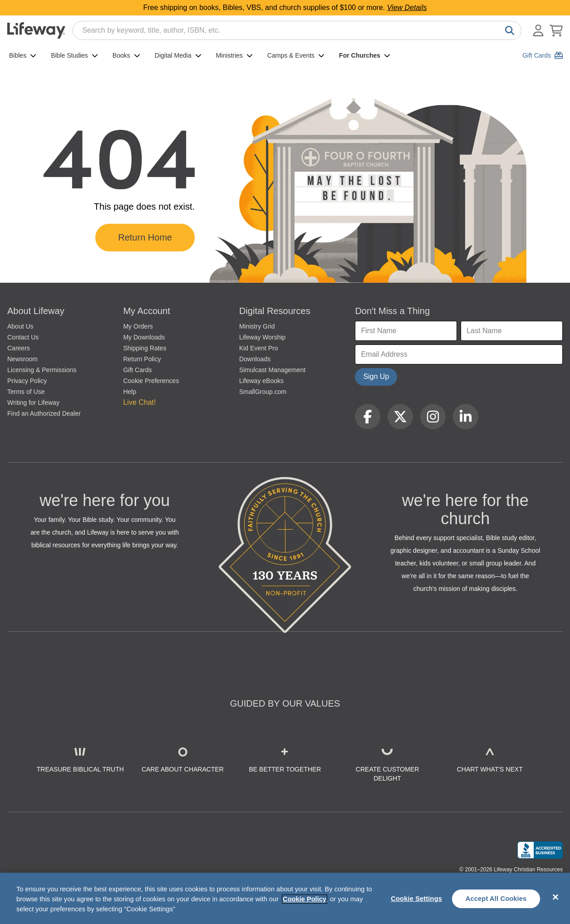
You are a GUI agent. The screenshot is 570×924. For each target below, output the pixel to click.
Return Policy (142, 359)
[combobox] (297, 30)
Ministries (234, 55)
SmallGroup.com (263, 392)
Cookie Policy (305, 899)
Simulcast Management (272, 370)
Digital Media (178, 55)
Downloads (255, 359)
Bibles (23, 55)
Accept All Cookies (496, 899)
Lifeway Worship (262, 337)
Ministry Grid (257, 326)
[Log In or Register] (538, 30)
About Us (20, 326)
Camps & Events (296, 55)
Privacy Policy (27, 381)
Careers (19, 348)
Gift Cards (137, 370)
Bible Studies (74, 55)
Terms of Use (26, 392)
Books (126, 55)
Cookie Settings (416, 899)
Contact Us (23, 337)
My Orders (138, 326)
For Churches (365, 55)
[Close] (555, 897)
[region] (285, 898)
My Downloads (144, 337)
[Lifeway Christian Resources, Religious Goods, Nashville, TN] (540, 850)
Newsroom (22, 359)
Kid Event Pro (259, 348)
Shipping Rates (145, 348)
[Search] (508, 30)
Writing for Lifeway (33, 403)
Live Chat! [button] (139, 402)
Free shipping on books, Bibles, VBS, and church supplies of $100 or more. (285, 7)
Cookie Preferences (151, 381)
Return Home (145, 237)
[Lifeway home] (36, 30)
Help (130, 392)
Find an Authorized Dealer (44, 413)
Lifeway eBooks (261, 381)
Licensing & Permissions (42, 370)
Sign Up (376, 376)
